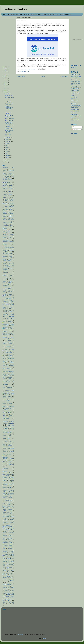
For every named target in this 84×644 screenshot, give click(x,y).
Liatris (10, 386)
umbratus (5, 578)
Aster (9, 191)
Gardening (5, 333)
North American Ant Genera (15, 14)
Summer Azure (5, 547)
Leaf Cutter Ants (6, 382)
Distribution (5, 286)
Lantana (4, 379)
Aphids (4, 185)
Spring (12, 528)
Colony (6, 265)
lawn (11, 380)
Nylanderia (11, 440)
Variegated (10, 578)
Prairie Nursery (74, 107)
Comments (75, 129)
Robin (10, 502)
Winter (5, 598)
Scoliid (5, 508)
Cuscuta (10, 281)
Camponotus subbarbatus (9, 247)
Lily (3, 389)
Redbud (4, 498)
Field (8, 309)
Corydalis (4, 275)
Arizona (11, 188)
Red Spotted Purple (8, 495)
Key (10, 376)
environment (8, 299)
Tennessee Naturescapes (74, 114)
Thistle (5, 566)
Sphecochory (8, 525)
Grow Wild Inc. (74, 87)
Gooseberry (5, 342)
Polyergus (5, 471)
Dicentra (4, 284)
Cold (13, 264)
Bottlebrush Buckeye (8, 221)
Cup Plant (8, 278)
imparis (8, 363)
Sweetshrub (9, 556)
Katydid (6, 376)
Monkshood (5, 410)
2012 (6, 88)
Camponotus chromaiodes (8, 246)
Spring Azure (9, 530)
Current (10, 280)
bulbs (10, 227)
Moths (10, 413)
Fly (7, 319)
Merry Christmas (9, 101)
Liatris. (4, 388)
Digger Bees (10, 284)
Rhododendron (11, 499)
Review (4, 499)
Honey (6, 349)
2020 (6, 72)
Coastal (10, 262)
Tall (13, 556)
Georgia (11, 333)
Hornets (11, 354)
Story (4, 540)
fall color (8, 304)
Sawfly (4, 506)
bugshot (4, 227)
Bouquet (4, 223)
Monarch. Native (9, 408)
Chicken (11, 255)
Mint (8, 405)
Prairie (8, 476)
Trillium (12, 570)
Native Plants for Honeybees (50, 14)
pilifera (10, 462)
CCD (11, 253)
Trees (4, 570)
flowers (11, 316)
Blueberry (12, 214)
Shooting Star (10, 512)
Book (4, 218)
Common (11, 268)
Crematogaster (6, 277)
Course (10, 275)
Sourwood (8, 521)
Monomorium (5, 411)
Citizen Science (6, 258)
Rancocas (10, 489)
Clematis (10, 259)
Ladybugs (10, 377)
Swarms (6, 554)
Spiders (11, 527)
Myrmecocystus (6, 420)
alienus (4, 171)
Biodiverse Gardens (15, 9)
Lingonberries (10, 389)
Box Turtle (10, 223)
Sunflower (10, 548)
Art (5, 191)
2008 (6, 162)
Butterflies (5, 233)
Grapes (11, 342)
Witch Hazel (8, 599)
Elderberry (12, 297)
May (7, 149)
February (8, 155)
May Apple (5, 398)
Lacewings (5, 377)
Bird (5, 202)
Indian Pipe (5, 366)
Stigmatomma (6, 537)
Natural (12, 427)
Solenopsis (5, 519)
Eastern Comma (11, 293)
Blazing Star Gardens (76, 76)
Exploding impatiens (8, 303)
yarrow (4, 602)
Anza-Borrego (5, 181)
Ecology (4, 296)
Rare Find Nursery (75, 111)
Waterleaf (7, 590)
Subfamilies (5, 544)
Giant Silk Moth (6, 335)
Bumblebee (5, 228)
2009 (6, 160)
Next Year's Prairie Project (10, 98)
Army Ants (5, 190)
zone (8, 604)
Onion (4, 444)
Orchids (4, 446)
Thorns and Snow (9, 96)
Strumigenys (5, 543)
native (25, 71)
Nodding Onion (7, 436)
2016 (6, 80)
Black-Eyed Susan (7, 209)
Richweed (4, 502)
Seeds (4, 511)
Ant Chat (7, 176)
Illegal (4, 363)
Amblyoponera (8, 172)
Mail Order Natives (75, 92)
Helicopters (5, 345)
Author (6, 194)
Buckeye (6, 225)
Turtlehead (12, 575)
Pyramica (5, 487)
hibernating (5, 348)
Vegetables (10, 579)
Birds (8, 202)
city (11, 258)
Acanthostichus (5, 168)
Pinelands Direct (75, 102)
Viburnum (5, 581)
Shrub (11, 514)
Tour (3, 567)
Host (4, 355)
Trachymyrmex (9, 567)
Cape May (8, 249)
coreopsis (5, 274)
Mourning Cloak (6, 414)
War (9, 587)
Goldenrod (11, 339)
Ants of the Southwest (7, 180)
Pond (4, 474)
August (7, 143)
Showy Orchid (5, 514)
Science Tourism (11, 506)
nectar (12, 428)
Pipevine (10, 463)
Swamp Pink (11, 553)
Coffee (9, 264)
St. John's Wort (11, 533)
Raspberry (12, 490)
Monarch (11, 406)
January (7, 157)
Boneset (10, 217)
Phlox (11, 460)
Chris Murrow (20, 634)
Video (12, 581)
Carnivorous (5, 250)
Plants (11, 465)
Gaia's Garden (10, 329)
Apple (10, 185)
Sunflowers (5, 550)
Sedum (4, 509)
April (7, 151)
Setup (4, 512)
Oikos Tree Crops (75, 100)
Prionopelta (10, 482)
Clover (4, 262)
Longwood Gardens (8, 392)
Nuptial (11, 437)
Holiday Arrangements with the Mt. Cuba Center (9, 108)
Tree (4, 569)
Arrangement (11, 190)
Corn (11, 274)
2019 (6, 74)
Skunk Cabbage (6, 517)
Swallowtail (5, 551)
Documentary (5, 287)
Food (10, 320)
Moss (11, 411)
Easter (4, 293)
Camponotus (6, 240)
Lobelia (12, 390)
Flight (11, 312)
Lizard (8, 390)
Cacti (10, 237)
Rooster (4, 503)
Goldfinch (9, 341)
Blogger (45, 638)
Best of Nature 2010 (9, 113)
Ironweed (9, 367)
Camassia (5, 239)
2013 (6, 86)
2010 (6, 92)
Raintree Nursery (75, 109)
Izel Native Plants (75, 90)
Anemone (10, 173)
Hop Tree (5, 354)
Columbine (5, 268)
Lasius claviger (6, 380)
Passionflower (8, 450)
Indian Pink (10, 364)
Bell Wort (7, 199)
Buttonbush (8, 236)
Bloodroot (5, 214)
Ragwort (4, 489)
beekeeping (9, 196)
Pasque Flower (11, 449)
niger (11, 434)
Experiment (12, 302)
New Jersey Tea (7, 433)
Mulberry (10, 415)
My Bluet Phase (9, 128)
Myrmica (12, 421)
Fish (5, 310)
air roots (10, 169)
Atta (9, 193)
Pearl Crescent (7, 454)
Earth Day (10, 291)
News (4, 434)
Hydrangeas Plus (75, 88)
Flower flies (5, 315)
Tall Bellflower (7, 557)
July (7, 145)
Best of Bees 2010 (9, 118)
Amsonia (4, 173)
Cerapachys (5, 255)
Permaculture (5, 457)
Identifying (5, 361)
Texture (4, 564)
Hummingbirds (10, 358)
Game (10, 330)
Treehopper (10, 569)
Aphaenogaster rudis (7, 184)
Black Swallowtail (9, 206)
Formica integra (6, 324)
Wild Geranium (11, 592)
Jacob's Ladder (7, 368)
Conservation (5, 273)
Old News (10, 443)
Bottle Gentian (11, 220)
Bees (5, 198)
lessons (4, 386)
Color (12, 265)
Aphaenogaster (6, 183)
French (11, 327)
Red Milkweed (11, 493)
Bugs (11, 225)
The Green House (10, 564)
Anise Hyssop (11, 175)
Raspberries (5, 490)
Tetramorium (8, 563)
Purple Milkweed (7, 486)
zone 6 (12, 604)
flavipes (9, 310)
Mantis (12, 393)
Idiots (11, 361)
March (7, 153)
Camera (10, 239)
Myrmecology (5, 421)
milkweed (5, 402)
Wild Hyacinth (7, 593)
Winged (12, 596)
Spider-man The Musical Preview (9, 131)
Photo (4, 462)
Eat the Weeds (8, 294)
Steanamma (8, 534)
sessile (11, 511)
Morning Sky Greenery (74, 98)
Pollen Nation (74, 104)
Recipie (4, 493)
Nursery (4, 440)
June (7, 147)
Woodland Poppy (7, 601)
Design (9, 283)
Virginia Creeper (6, 586)
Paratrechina (11, 447)
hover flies (9, 355)
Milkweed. (5, 404)
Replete (11, 498)
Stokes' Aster (9, 538)
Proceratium (5, 483)
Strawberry (10, 540)
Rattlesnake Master (8, 492)
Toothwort (11, 566)
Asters (4, 193)
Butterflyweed (11, 234)
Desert (4, 283)
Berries (6, 201)
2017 (6, 78)
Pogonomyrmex (6, 469)
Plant (4, 465)
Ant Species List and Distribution (33, 14)
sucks (6, 546)
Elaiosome (5, 297)
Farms (10, 307)
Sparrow (12, 524)
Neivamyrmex (8, 430)
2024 (6, 68)
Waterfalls (12, 589)
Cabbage (4, 237)
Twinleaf (8, 576)
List (3, 390)
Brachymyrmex (6, 224)
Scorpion (11, 508)
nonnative (5, 437)
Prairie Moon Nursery (76, 106)
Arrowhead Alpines (75, 74)
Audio (13, 193)
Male (8, 393)
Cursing (4, 281)
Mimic (4, 405)
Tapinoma (9, 559)
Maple (7, 395)
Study (11, 543)
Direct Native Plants (76, 82)
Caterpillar (8, 252)
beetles (12, 198)
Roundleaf (5, 505)
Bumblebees (6, 230)
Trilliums (8, 572)
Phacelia (12, 459)
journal (12, 374)
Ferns (4, 309)
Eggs (10, 296)
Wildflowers (11, 595)
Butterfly (5, 234)
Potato (13, 474)
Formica (10, 321)
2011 (6, 90)
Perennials (5, 456)
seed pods (10, 509)
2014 (6, 84)
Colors (9, 267)
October (7, 139)
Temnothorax (6, 561)
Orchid (10, 444)
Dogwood (12, 287)
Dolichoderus (8, 288)
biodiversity (12, 201)
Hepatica (12, 345)
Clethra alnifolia (7, 261)
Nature (6, 428)
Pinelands (4, 463)
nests (10, 431)
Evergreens (12, 300)
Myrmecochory (6, 418)
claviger (4, 259)
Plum (10, 467)
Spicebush (5, 527)
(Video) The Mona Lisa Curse (9, 104)
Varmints (4, 579)
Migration (8, 401)
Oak (6, 441)
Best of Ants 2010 (9, 120)
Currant (4, 280)
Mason (10, 396)
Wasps (6, 589)
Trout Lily (5, 573)
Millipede (10, 404)
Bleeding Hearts (7, 212)
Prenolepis (5, 477)
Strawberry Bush (7, 541)
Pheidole (6, 460)
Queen (10, 487)
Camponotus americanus (8, 242)
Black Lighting (11, 205)
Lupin (4, 393)
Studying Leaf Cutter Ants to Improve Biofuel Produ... (9, 124)
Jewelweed (7, 373)
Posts (74, 127)
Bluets (6, 215)
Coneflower (5, 270)
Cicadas (11, 256)
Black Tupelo (9, 208)
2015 (6, 82)
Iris (5, 367)
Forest (4, 321)
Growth (10, 344)
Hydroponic (9, 360)
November (8, 137)
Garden (5, 332)
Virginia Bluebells (7, 585)
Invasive (12, 366)
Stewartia (10, 535)
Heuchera (9, 347)
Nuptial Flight (6, 438)
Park (5, 449)
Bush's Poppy (6, 231)
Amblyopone (11, 171)
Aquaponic (5, 187)
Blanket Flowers (7, 211)
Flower (10, 313)
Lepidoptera (6, 384)
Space (8, 524)
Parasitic (4, 447)
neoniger (4, 431)
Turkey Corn (5, 575)
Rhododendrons (8, 500)
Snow (28, 71)
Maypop (11, 398)
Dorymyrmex (5, 290)
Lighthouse (10, 388)
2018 (6, 76)
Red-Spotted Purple (7, 496)
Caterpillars (5, 253)
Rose (10, 503)
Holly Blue (12, 348)
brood (13, 224)
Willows (7, 596)
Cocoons (5, 264)
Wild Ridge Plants (75, 119)
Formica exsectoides (7, 323)
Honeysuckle (9, 353)
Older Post (64, 77)
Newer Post (21, 77)
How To (4, 357)
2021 (6, 70)
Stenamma (5, 535)
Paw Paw (12, 451)
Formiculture (74, 68)
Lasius (10, 379)
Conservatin (5, 271)
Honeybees (11, 351)
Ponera (8, 474)
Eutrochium (5, 300)
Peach (11, 453)
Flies (6, 312)
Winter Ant (12, 598)
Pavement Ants (5, 451)
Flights (4, 313)
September (8, 141)
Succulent (12, 544)
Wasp (12, 587)
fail (3, 304)
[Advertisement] (9, 40)
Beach (4, 196)
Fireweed (12, 309)
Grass (4, 344)
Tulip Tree (10, 573)
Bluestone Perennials (76, 78)
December (8, 94)
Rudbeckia (10, 505)
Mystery (6, 423)
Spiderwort (5, 528)
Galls (4, 330)
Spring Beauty (7, 531)
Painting (10, 446)
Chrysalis (5, 256)
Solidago (12, 519)
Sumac (10, 546)
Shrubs (4, 515)
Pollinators (5, 470)
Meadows (12, 399)
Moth (4, 413)
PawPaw (6, 453)
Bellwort (12, 199)
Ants (8, 178)
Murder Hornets (7, 417)
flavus (13, 310)
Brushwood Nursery (76, 80)
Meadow (5, 399)
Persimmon (5, 459)
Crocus (12, 277)
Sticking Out (8, 135)
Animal (4, 175)
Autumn (10, 194)
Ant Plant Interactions (66, 14)
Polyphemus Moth (7, 473)
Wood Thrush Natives (76, 121)
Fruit (22, 71)
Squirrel (4, 533)
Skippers (10, 515)
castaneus (12, 250)
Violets (10, 583)
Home (4, 14)
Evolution (6, 302)
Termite (12, 562)
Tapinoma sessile (7, 560)
